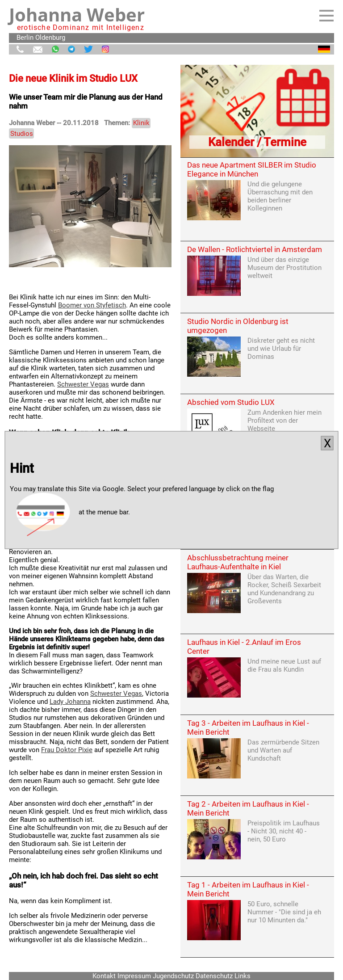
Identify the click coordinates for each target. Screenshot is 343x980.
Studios (22, 134)
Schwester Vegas (83, 384)
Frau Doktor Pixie (67, 750)
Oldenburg (50, 38)
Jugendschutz (173, 976)
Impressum (134, 976)
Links (243, 976)
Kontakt (104, 976)
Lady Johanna (70, 702)
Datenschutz (214, 976)
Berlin (25, 38)
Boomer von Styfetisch (92, 305)
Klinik (141, 123)
